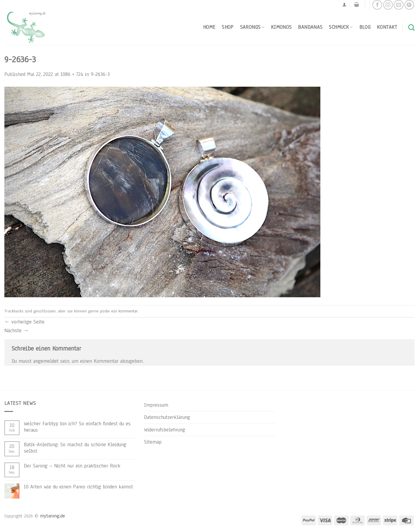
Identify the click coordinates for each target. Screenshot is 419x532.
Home (209, 27)
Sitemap (153, 442)
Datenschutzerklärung (167, 417)
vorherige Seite (24, 322)
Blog (365, 27)
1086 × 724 (72, 74)
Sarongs (252, 27)
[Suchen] (411, 27)
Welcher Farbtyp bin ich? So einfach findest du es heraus (77, 427)
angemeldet (46, 361)
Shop (228, 27)
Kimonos (281, 27)
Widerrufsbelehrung (165, 430)
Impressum (156, 405)
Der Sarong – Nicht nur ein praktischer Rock (72, 466)
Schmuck (341, 27)
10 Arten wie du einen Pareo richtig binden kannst (78, 487)
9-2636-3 (100, 74)
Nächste (16, 330)
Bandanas (310, 27)
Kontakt (387, 27)
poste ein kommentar (119, 311)
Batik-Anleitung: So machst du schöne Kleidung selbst (75, 448)
